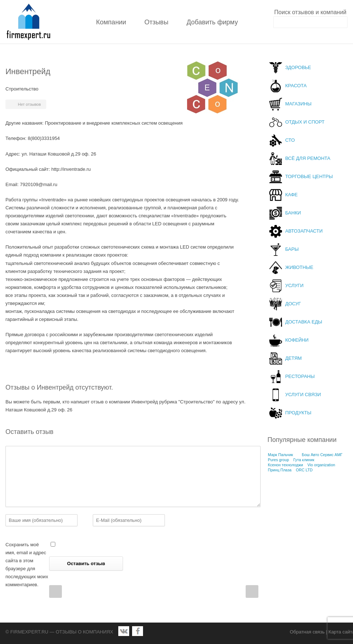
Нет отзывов (29, 104)
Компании (111, 22)
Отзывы (156, 22)
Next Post (252, 591)
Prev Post (55, 591)
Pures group (278, 460)
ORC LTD (304, 470)
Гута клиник (304, 460)
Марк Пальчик (280, 455)
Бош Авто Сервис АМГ (322, 455)
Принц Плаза (280, 470)
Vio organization (321, 465)
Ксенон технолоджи (285, 465)
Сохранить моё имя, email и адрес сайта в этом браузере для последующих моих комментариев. (27, 565)
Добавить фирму (212, 22)
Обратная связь (307, 632)
